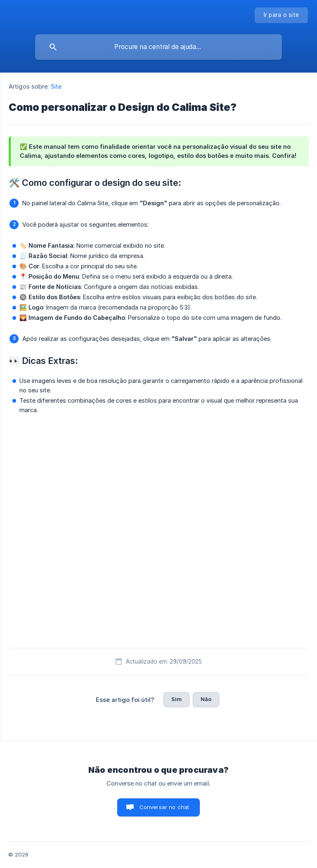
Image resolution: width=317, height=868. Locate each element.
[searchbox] (158, 47)
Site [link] (56, 86)
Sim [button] (176, 699)
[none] (282, 15)
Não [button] (206, 699)
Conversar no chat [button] (164, 807)
